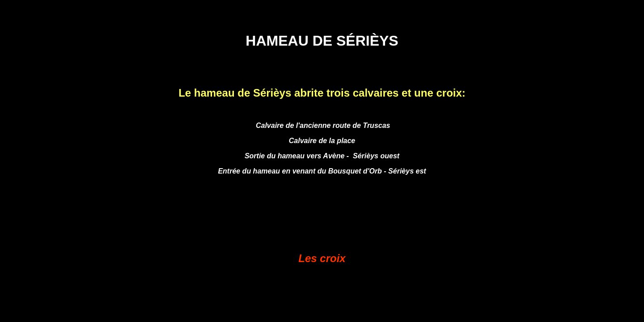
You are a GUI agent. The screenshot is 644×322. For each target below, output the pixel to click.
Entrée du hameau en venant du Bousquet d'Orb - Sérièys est (322, 171)
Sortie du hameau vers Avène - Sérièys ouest (322, 156)
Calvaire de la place (322, 141)
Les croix (322, 258)
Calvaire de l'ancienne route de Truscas (322, 125)
